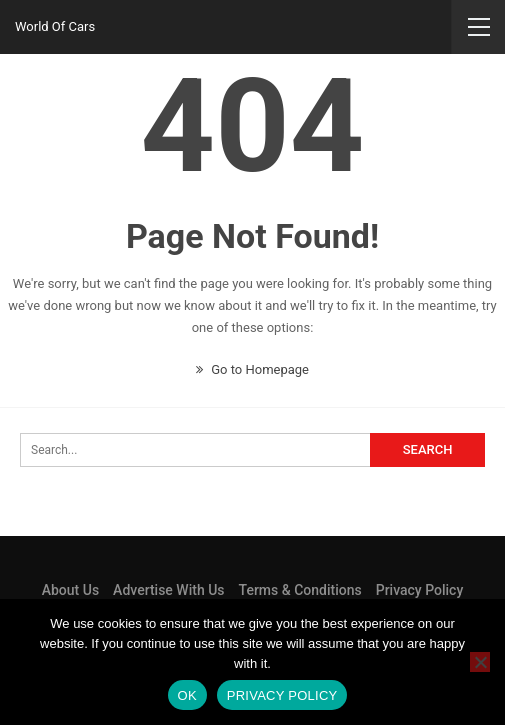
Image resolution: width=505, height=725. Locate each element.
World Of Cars (55, 26)
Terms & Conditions (300, 590)
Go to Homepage (252, 369)
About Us (70, 590)
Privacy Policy (420, 590)
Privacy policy (282, 695)
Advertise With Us (168, 590)
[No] (480, 662)
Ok (187, 695)
